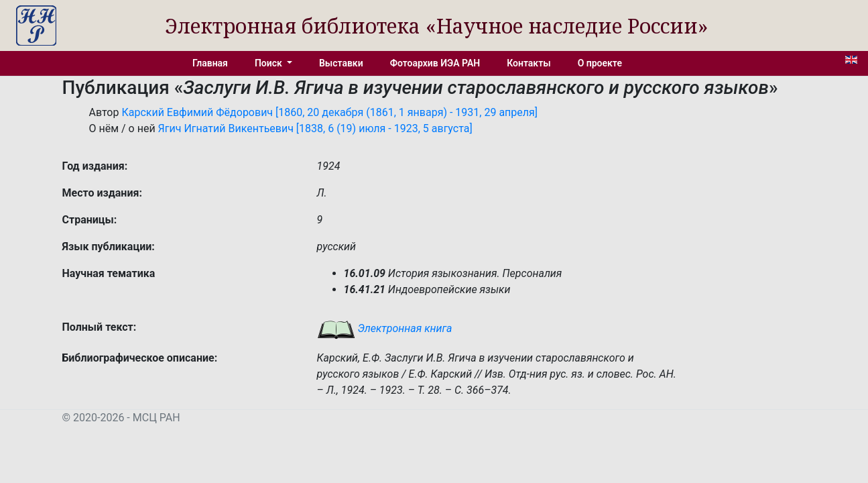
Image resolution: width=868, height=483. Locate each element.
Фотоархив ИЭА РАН (435, 63)
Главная (210, 63)
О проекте (600, 63)
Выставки (341, 63)
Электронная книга (385, 328)
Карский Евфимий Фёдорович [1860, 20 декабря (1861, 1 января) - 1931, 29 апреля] (329, 112)
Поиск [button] (269, 63)
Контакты (529, 63)
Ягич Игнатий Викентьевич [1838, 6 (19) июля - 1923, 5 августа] (315, 128)
